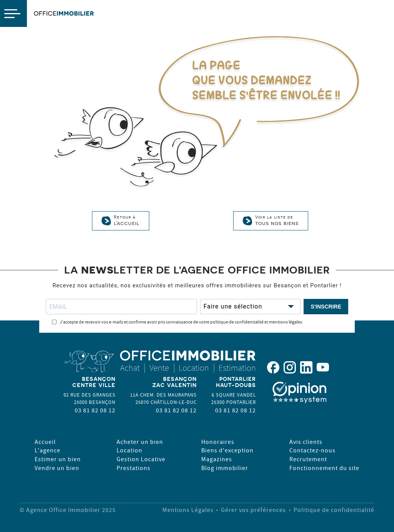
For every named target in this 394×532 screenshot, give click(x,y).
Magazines (217, 459)
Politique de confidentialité (334, 510)
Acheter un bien (140, 442)
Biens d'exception (227, 450)
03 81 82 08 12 (95, 410)
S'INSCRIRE (326, 307)
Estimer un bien (58, 459)
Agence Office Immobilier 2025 (71, 510)
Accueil (45, 442)
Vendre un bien (57, 468)
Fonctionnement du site (324, 468)
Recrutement (308, 459)
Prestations (134, 468)
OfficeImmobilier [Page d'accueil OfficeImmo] (64, 13)
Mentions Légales (188, 510)
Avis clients (306, 442)
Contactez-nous (312, 450)
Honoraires (218, 442)
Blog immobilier (225, 468)
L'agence (48, 450)
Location (129, 450)
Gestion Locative (141, 459)
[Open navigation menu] (13, 13)
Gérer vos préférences (253, 510)
